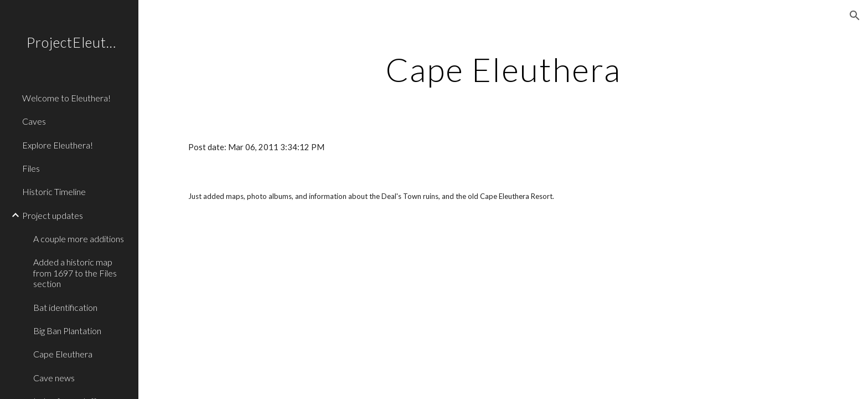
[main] (503, 69)
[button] (855, 16)
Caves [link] (34, 121)
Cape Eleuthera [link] (63, 354)
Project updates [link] (53, 215)
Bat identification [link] (65, 307)
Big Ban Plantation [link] (67, 331)
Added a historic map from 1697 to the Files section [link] (75, 273)
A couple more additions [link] (79, 239)
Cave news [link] (54, 378)
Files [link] (31, 168)
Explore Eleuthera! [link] (58, 145)
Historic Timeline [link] (54, 191)
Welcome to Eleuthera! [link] (66, 98)
